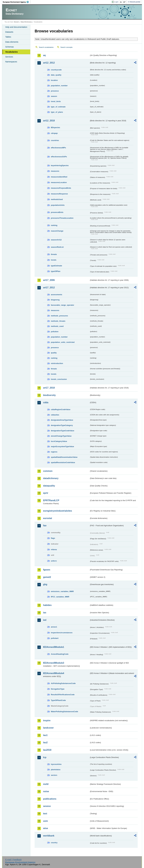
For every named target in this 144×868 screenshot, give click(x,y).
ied (45, 620)
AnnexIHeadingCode (60, 654)
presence (55, 91)
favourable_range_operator (62, 305)
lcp (45, 757)
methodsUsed (57, 199)
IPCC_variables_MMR (60, 597)
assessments (56, 295)
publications (50, 799)
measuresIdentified (59, 177)
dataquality (49, 486)
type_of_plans (57, 112)
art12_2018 (49, 121)
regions (54, 452)
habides (47, 605)
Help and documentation (16, 27)
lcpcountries (56, 764)
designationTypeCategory (62, 425)
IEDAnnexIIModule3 (54, 663)
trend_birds (56, 101)
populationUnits (58, 205)
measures (55, 171)
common (48, 471)
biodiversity (49, 395)
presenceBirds (57, 212)
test (45, 814)
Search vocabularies (46, 47)
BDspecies (55, 127)
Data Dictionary (26, 22)
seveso (47, 806)
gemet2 (47, 577)
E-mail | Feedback (13, 860)
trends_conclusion (59, 379)
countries (55, 140)
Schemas (9, 47)
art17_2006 (49, 280)
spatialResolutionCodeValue (63, 462)
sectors (54, 775)
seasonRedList (57, 247)
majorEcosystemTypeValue (62, 446)
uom (45, 821)
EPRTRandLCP (51, 500)
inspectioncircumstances (62, 633)
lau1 (45, 735)
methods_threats (58, 321)
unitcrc (54, 561)
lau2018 (47, 750)
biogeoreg (55, 300)
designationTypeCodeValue (62, 431)
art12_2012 (49, 63)
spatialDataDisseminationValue (64, 457)
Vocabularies (11, 52)
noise (46, 791)
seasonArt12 (56, 240)
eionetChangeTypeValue (61, 436)
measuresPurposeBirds (61, 188)
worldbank (49, 836)
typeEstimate (56, 266)
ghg (45, 584)
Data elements (12, 42)
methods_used (57, 326)
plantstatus (56, 770)
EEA (17, 2)
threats (54, 254)
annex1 (54, 627)
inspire (47, 720)
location (54, 80)
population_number (59, 86)
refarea (54, 549)
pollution (55, 332)
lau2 (45, 742)
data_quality (56, 75)
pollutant (55, 638)
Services (9, 57)
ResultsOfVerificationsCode (63, 695)
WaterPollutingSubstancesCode (64, 712)
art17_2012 (49, 288)
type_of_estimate (58, 107)
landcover (48, 728)
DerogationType (58, 689)
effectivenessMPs (58, 148)
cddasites (55, 415)
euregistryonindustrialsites (57, 511)
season (54, 96)
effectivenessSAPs (59, 157)
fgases (47, 570)
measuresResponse (59, 194)
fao (45, 526)
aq (44, 55)
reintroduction (57, 363)
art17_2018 (49, 388)
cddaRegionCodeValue (61, 409)
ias (45, 613)
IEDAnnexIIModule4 (54, 673)
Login (116, 2)
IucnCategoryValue (59, 441)
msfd (46, 784)
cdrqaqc (54, 133)
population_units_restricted (63, 342)
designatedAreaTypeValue (62, 420)
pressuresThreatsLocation (62, 218)
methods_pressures (59, 316)
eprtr (46, 493)
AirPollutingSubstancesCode (63, 683)
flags (53, 538)
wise (45, 828)
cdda (46, 402)
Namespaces (11, 62)
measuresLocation (59, 182)
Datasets (9, 32)
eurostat (47, 518)
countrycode (56, 70)
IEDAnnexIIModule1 (54, 647)
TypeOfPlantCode (58, 700)
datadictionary (51, 478)
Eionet (16, 22)
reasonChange (57, 231)
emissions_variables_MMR (62, 591)
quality (54, 353)
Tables (8, 37)
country (54, 843)
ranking (54, 225)
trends (54, 260)
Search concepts (67, 47)
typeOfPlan (56, 271)
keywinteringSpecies (60, 165)
